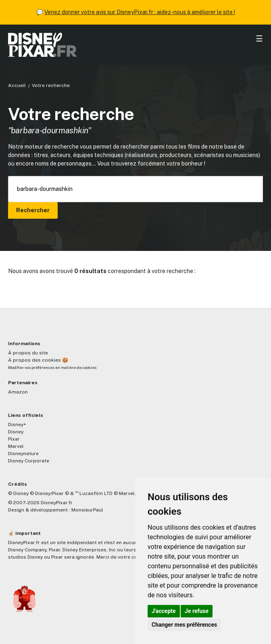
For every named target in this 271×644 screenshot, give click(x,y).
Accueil (17, 85)
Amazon (18, 392)
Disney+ (17, 425)
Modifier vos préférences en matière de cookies (52, 368)
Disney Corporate (29, 461)
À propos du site (28, 353)
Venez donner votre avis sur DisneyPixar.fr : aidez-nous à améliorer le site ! (140, 12)
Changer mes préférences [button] (184, 625)
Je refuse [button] (197, 611)
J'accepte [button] (164, 611)
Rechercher (33, 210)
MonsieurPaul (87, 510)
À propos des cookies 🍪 (38, 360)
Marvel (16, 446)
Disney (16, 432)
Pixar (14, 439)
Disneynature (23, 453)
